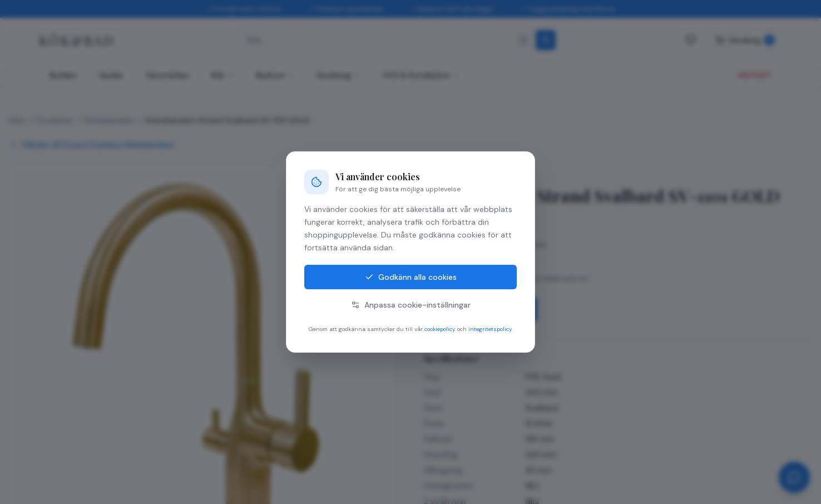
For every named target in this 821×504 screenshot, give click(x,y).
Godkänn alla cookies (411, 277)
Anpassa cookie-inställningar (411, 305)
